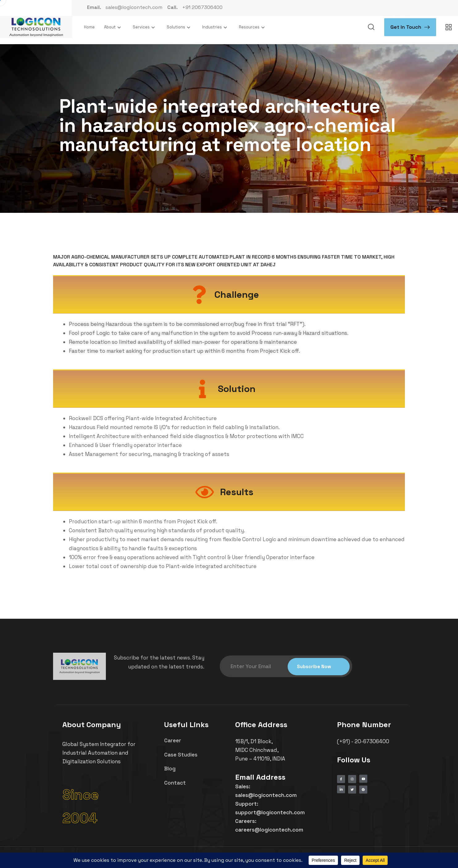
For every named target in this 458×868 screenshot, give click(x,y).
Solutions (180, 27)
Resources (253, 27)
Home (89, 27)
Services (145, 27)
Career (173, 740)
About (114, 27)
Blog (170, 769)
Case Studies (181, 755)
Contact (175, 783)
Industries (216, 27)
